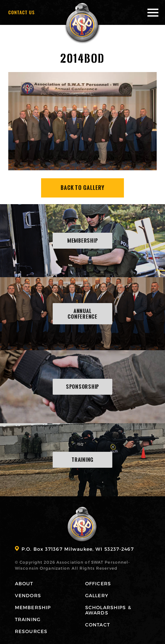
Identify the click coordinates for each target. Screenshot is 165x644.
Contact (98, 625)
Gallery (97, 595)
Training (28, 619)
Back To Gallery (83, 188)
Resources (31, 631)
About (24, 583)
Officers (98, 583)
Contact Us (22, 12)
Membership (33, 607)
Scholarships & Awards (108, 610)
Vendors (28, 595)
